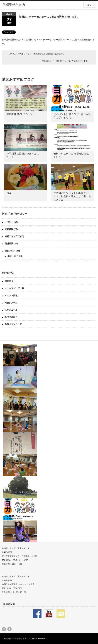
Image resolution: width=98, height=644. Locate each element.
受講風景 (9, 244)
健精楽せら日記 (12, 236)
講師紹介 (9, 281)
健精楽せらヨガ (21, 638)
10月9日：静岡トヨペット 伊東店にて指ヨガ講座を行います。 (37, 54)
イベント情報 (11, 296)
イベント (9, 222)
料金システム (11, 303)
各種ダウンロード (13, 324)
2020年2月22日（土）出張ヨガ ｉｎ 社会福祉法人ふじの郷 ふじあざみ (72, 196)
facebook (9, 629)
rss (4, 629)
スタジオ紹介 (11, 317)
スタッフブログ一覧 (14, 288)
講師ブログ (10, 251)
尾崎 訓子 (13, 256)
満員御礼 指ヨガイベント (21, 114)
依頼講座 (9, 229)
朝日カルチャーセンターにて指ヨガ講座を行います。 (66, 61)
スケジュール (11, 310)
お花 (9, 193)
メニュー (89, 5)
